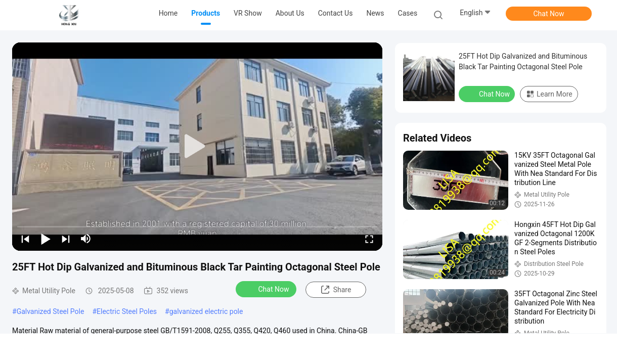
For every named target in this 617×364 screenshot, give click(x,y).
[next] (66, 239)
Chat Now (549, 14)
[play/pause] (46, 239)
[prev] (25, 239)
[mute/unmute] (86, 239)
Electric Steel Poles (127, 311)
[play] (197, 147)
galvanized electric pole (206, 311)
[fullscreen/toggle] (369, 239)
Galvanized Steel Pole (51, 311)
